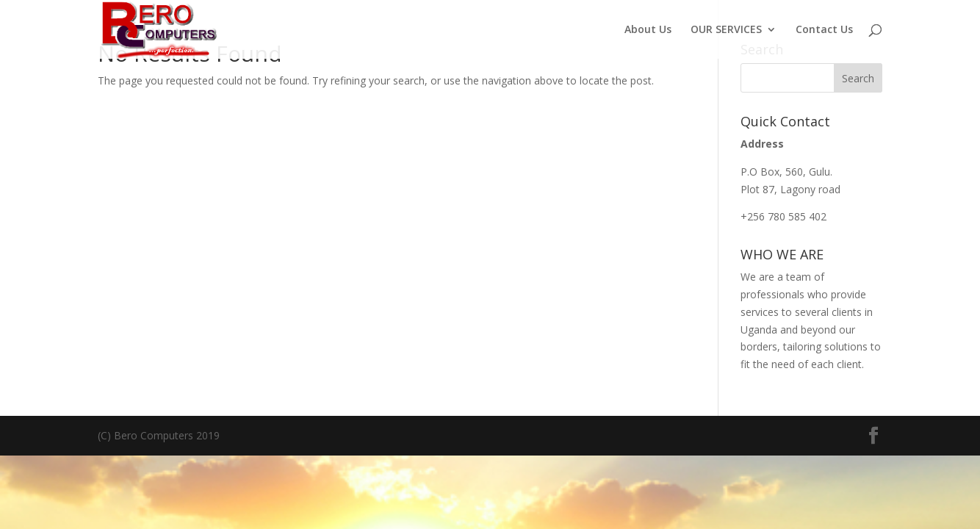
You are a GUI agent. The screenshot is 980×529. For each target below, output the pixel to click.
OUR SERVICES (726, 30)
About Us (648, 30)
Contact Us (824, 30)
